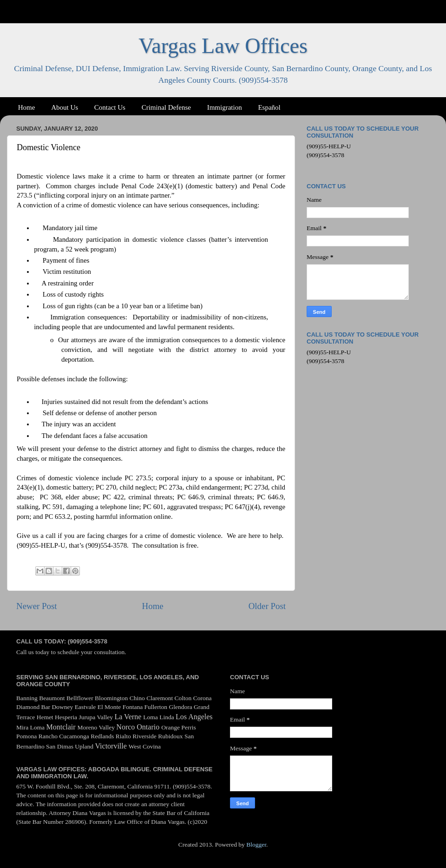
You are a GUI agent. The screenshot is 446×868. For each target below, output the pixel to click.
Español (269, 107)
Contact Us (110, 107)
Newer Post (37, 606)
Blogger (256, 845)
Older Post (267, 606)
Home (27, 107)
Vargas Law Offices (223, 46)
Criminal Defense (166, 107)
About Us (65, 107)
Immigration (225, 107)
